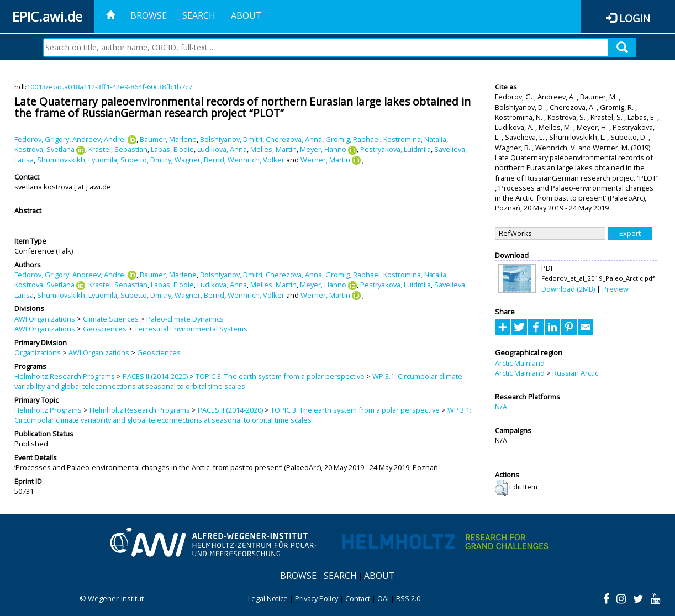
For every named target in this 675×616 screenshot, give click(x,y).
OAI (383, 598)
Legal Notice (268, 598)
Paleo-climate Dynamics (185, 319)
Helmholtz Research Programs (65, 376)
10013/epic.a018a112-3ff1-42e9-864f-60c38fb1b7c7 (109, 87)
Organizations (38, 352)
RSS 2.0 (408, 598)
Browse (149, 15)
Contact (358, 598)
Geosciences (105, 329)
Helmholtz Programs (48, 410)
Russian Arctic (575, 373)
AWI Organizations (45, 319)
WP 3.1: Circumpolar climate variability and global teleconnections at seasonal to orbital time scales (238, 381)
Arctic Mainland (520, 363)
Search (199, 15)
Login (635, 18)
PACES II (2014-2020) (155, 376)
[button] (501, 488)
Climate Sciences (111, 319)
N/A (501, 407)
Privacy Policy (317, 598)
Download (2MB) (568, 289)
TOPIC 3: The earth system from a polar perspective (280, 376)
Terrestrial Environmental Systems (191, 329)
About (246, 15)
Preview (615, 289)
